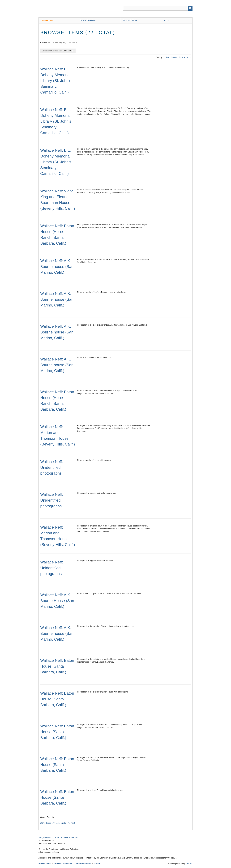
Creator (174, 57)
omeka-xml (65, 823)
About (166, 20)
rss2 (73, 823)
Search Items (75, 43)
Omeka (189, 864)
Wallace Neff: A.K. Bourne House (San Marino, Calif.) (57, 601)
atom (42, 823)
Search (190, 8)
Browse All (45, 43)
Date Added (184, 57)
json (58, 823)
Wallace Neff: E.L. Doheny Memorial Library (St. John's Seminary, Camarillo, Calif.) (56, 81)
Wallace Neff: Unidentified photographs (52, 467)
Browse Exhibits (130, 20)
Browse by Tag (60, 43)
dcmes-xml (50, 823)
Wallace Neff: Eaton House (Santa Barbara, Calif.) (57, 666)
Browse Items (47, 20)
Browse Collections (88, 20)
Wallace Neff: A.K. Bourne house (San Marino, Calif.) (57, 267)
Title (168, 57)
